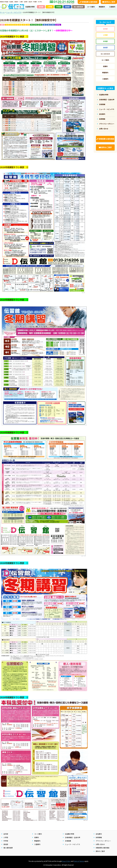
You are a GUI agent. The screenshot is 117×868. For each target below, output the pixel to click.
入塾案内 (112, 7)
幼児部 (41, 7)
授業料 (105, 66)
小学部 (50, 7)
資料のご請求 (105, 147)
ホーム (19, 7)
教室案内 (102, 7)
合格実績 (102, 104)
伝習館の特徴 (30, 7)
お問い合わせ (104, 129)
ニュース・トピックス (107, 109)
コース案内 (91, 7)
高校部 (67, 7)
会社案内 (102, 114)
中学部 (59, 7)
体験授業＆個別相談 (105, 139)
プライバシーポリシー (107, 124)
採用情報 (102, 119)
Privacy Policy (66, 861)
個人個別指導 (78, 7)
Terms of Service (79, 861)
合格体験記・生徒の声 (107, 100)
